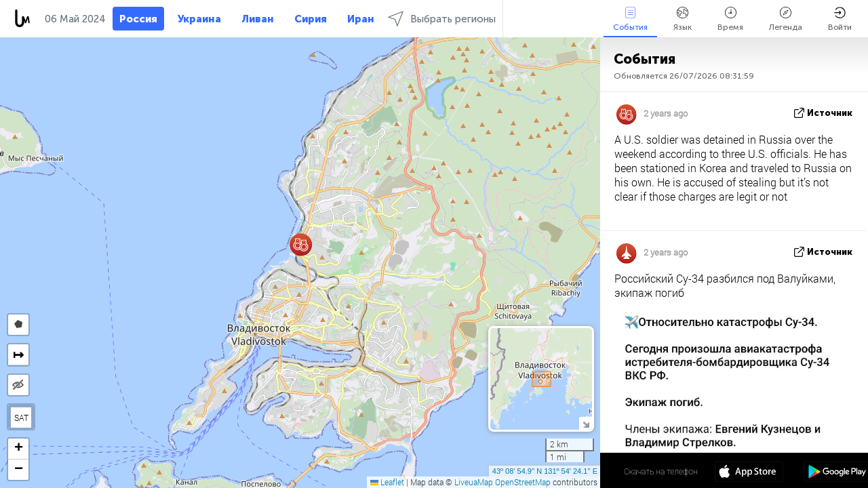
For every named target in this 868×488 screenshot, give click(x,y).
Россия (138, 19)
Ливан (258, 19)
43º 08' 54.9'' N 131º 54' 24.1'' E (545, 471)
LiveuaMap (474, 482)
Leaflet (387, 482)
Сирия (311, 19)
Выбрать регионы (442, 19)
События (630, 19)
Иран (361, 19)
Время (730, 19)
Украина (199, 19)
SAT (21, 418)
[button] (301, 244)
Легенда (786, 19)
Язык (683, 19)
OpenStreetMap (523, 482)
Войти (840, 19)
